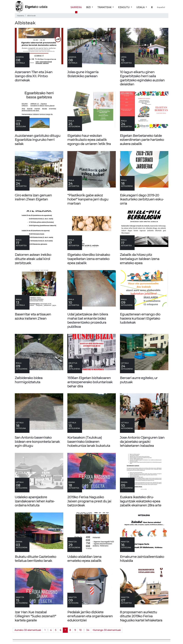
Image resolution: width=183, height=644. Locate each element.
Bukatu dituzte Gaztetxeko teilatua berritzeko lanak (35, 559)
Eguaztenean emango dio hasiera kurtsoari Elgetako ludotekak (140, 318)
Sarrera (76, 7)
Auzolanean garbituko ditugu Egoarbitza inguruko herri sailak (38, 140)
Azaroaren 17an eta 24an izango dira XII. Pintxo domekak (34, 76)
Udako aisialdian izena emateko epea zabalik (84, 559)
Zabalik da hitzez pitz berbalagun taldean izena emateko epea (140, 259)
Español (161, 7)
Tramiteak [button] (105, 7)
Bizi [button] (89, 7)
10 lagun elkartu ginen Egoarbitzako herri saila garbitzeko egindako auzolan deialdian (142, 78)
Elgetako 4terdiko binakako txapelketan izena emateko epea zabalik (89, 259)
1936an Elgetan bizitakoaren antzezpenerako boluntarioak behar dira (90, 382)
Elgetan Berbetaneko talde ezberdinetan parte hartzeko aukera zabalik (142, 140)
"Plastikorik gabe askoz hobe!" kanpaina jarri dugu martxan (88, 199)
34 (88, 630)
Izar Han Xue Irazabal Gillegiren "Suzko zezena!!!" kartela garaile (35, 616)
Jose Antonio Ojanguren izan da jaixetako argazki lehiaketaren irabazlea (142, 442)
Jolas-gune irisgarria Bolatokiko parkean (83, 74)
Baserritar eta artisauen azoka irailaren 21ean (33, 316)
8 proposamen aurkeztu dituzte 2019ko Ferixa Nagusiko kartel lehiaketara (141, 616)
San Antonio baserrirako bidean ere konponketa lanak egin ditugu (37, 442)
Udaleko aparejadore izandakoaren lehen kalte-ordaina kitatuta (35, 501)
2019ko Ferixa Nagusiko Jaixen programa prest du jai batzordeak (89, 501)
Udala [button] (141, 7)
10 (80, 630)
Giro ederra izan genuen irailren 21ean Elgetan (33, 197)
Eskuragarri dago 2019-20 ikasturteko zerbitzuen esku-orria (142, 199)
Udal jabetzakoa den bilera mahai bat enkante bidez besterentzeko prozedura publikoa (88, 320)
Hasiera (20, 16)
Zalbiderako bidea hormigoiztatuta (29, 380)
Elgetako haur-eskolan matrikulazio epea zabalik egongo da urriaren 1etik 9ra (89, 140)
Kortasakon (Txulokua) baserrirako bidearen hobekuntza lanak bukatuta (89, 442)
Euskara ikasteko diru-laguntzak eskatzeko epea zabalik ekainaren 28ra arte (141, 501)
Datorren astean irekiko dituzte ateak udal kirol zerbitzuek (33, 259)
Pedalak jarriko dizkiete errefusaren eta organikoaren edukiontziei (90, 616)
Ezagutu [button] (124, 7)
